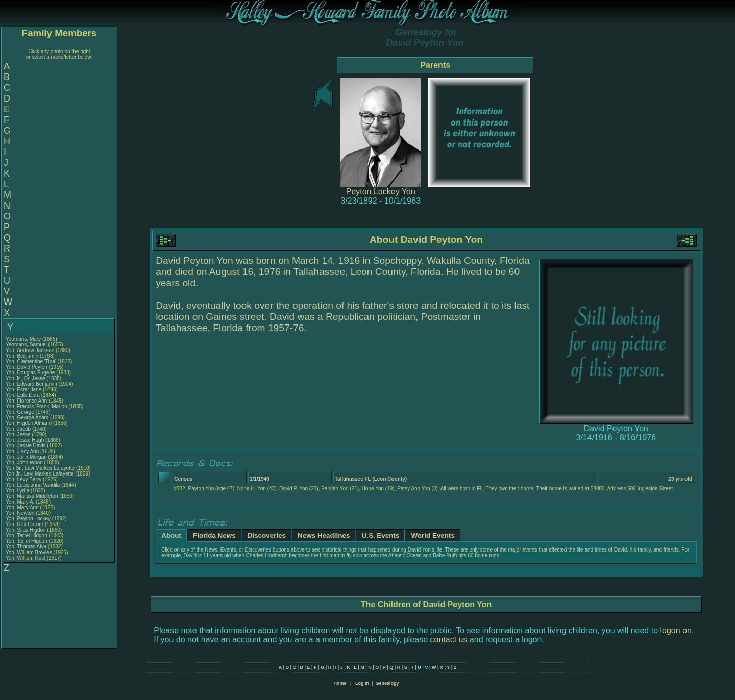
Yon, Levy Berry (23, 479)
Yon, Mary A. (20, 502)
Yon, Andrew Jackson (30, 350)
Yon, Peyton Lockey (28, 519)
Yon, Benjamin (23, 356)
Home (340, 683)
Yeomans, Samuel (27, 345)
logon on (676, 630)
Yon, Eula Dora (23, 395)
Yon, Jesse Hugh (25, 440)
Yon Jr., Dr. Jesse (26, 378)
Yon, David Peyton (27, 367)
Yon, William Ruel (26, 558)
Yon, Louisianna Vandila (33, 485)
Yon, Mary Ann (22, 507)
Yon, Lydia (18, 491)
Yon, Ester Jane (23, 390)
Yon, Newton (21, 513)
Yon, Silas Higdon (26, 530)
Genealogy (387, 683)
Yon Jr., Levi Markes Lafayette (40, 474)
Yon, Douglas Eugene (30, 373)
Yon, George (21, 412)
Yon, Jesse (19, 434)
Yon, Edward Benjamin (31, 384)
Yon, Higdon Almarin (29, 423)
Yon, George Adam (27, 418)
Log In (362, 683)
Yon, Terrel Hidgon (27, 535)
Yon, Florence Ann (26, 401)
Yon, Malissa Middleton (32, 496)
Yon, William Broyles (29, 552)
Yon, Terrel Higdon (27, 541)
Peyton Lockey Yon (381, 192)
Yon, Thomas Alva (26, 547)
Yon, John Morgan (26, 457)
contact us (449, 640)
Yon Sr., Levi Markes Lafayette (40, 468)
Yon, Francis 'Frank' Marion (36, 406)
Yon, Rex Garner (24, 524)
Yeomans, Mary (24, 339)
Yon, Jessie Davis (26, 446)
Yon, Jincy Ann (22, 451)
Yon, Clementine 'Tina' (31, 361)
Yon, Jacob (19, 429)
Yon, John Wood (24, 462)
